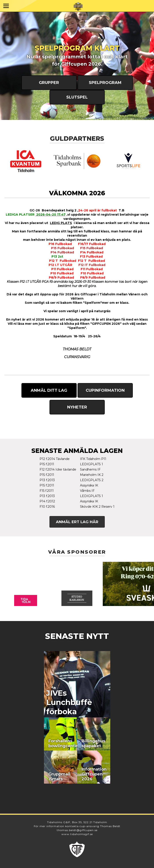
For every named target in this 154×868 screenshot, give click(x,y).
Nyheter (77, 407)
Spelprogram (105, 83)
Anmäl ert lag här (77, 522)
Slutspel (77, 97)
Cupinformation (105, 390)
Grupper (49, 83)
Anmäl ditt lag (49, 390)
